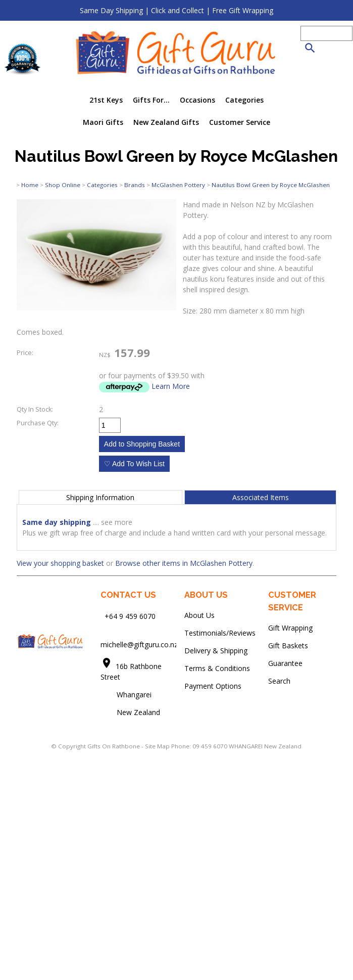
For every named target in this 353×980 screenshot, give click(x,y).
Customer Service (240, 122)
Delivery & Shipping (216, 651)
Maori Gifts (103, 122)
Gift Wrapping (290, 628)
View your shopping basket (60, 563)
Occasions (197, 100)
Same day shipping (57, 522)
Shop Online (63, 185)
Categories (244, 100)
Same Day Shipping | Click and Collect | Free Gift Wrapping (176, 10)
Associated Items (261, 497)
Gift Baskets (288, 645)
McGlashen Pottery (178, 185)
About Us (199, 615)
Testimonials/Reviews (220, 633)
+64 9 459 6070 (130, 616)
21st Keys (106, 100)
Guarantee (285, 663)
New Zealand (130, 712)
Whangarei (127, 695)
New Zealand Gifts (166, 122)
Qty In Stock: (35, 409)
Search (279, 681)
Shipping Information (100, 497)
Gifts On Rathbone (114, 746)
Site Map (157, 746)
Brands (135, 185)
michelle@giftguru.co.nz (139, 644)
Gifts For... (151, 100)
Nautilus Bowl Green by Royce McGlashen (271, 185)
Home (30, 185)
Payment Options (213, 686)
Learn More (171, 386)
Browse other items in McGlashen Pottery (184, 563)
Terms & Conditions (217, 668)
